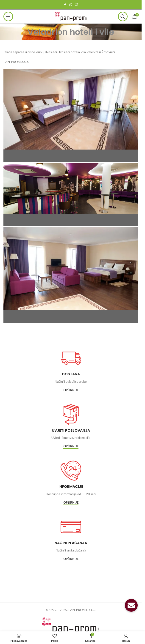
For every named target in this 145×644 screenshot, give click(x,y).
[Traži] (123, 16)
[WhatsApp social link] (71, 5)
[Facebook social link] (65, 5)
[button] (131, 605)
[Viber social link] (76, 5)
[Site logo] (71, 16)
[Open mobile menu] (8, 16)
